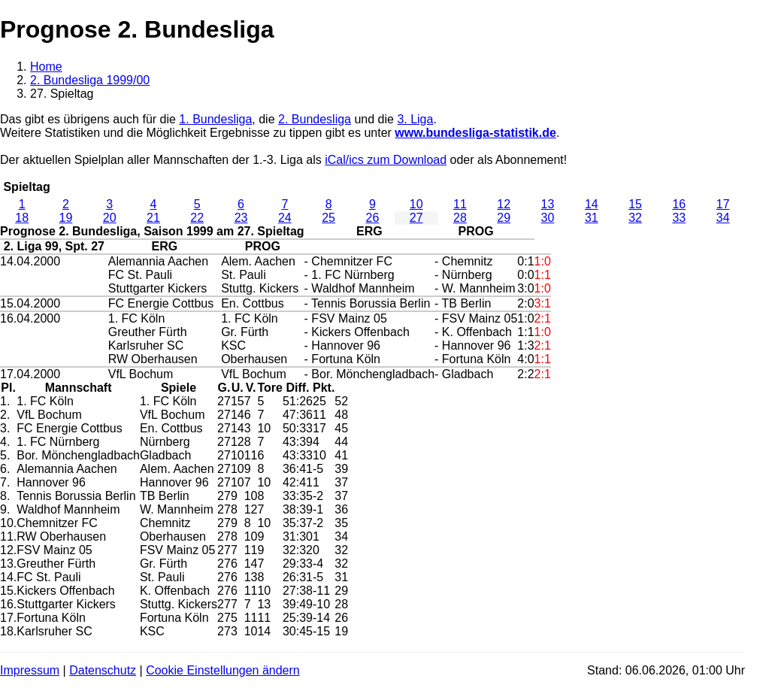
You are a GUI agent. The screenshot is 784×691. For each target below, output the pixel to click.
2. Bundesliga (315, 119)
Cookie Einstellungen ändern (223, 670)
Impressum (30, 670)
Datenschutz (103, 670)
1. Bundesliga (215, 119)
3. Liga (415, 119)
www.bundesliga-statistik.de (475, 133)
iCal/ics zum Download (386, 160)
